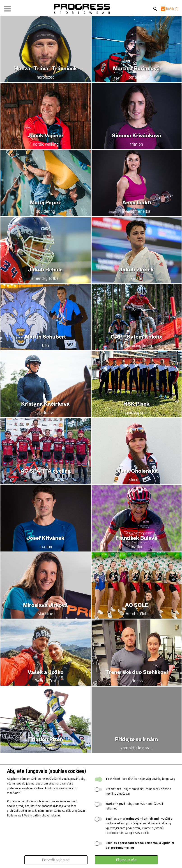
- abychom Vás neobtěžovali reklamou (134, 806)
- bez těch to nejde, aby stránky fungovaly (140, 779)
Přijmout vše (126, 860)
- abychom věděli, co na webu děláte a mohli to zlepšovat (138, 791)
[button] (7, 8)
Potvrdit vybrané (56, 860)
